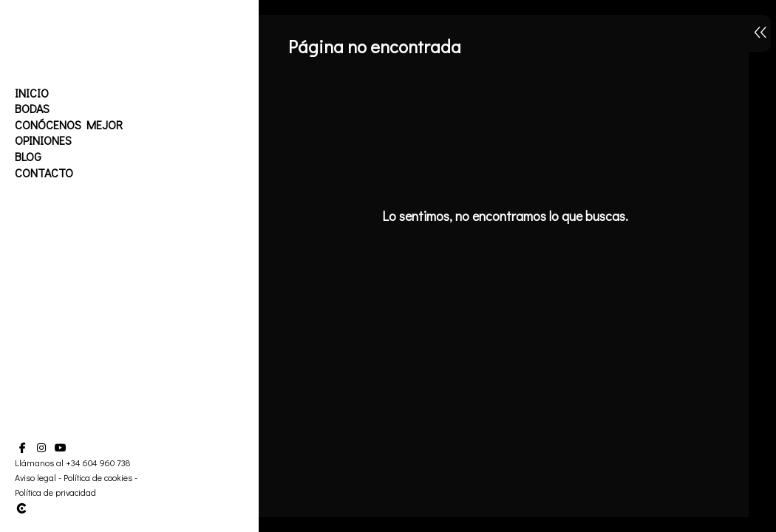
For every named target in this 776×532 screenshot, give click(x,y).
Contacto (44, 173)
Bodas (32, 108)
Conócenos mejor (69, 125)
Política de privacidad (55, 492)
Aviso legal (35, 477)
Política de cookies (98, 477)
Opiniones (43, 140)
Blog (28, 156)
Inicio (32, 93)
